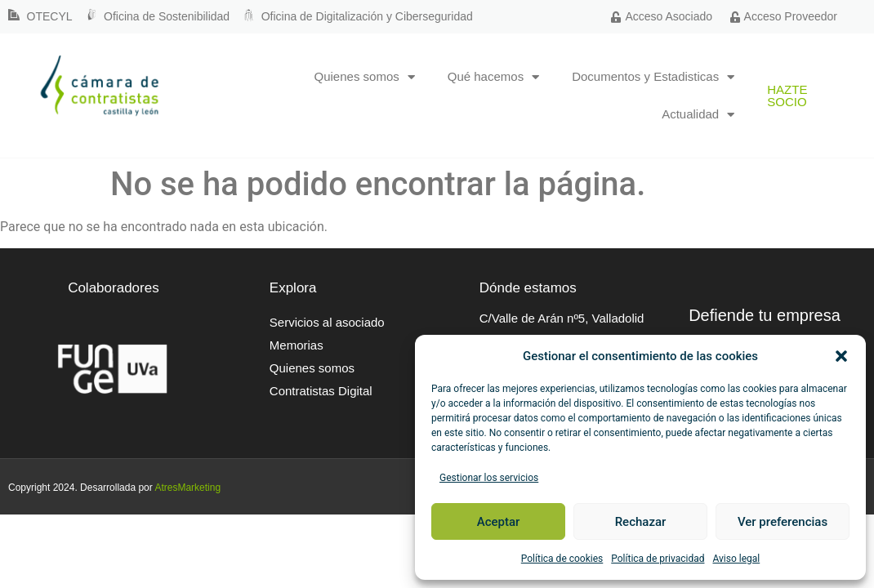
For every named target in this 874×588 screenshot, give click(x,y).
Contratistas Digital (321, 391)
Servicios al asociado (327, 322)
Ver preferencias (783, 522)
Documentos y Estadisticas (653, 77)
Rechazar (641, 522)
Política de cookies (562, 559)
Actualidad (698, 115)
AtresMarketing (187, 488)
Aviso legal (736, 559)
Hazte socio (787, 96)
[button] (841, 356)
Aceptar (499, 522)
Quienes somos (365, 77)
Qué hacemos (493, 77)
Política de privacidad (658, 559)
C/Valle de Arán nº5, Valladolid (562, 318)
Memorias (297, 345)
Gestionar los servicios (489, 478)
